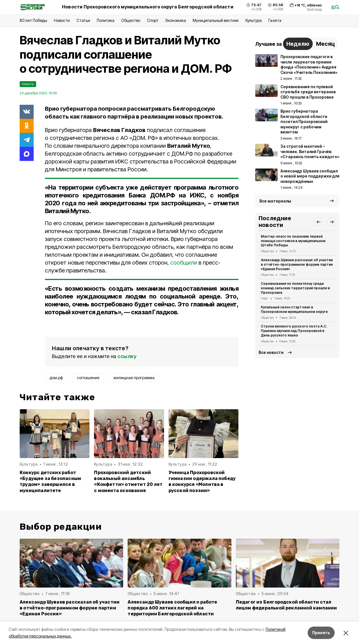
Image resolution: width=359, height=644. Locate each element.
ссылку (127, 356)
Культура (254, 20)
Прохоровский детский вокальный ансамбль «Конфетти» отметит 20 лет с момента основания (128, 481)
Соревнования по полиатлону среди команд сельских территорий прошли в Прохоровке (295, 288)
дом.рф (56, 378)
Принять (321, 633)
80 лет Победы (33, 20)
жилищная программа (134, 378)
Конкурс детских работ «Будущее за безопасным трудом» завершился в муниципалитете (50, 481)
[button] (318, 222)
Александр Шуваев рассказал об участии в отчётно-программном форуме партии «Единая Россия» (297, 264)
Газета (275, 20)
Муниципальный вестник (216, 20)
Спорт (153, 20)
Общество (131, 20)
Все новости (271, 352)
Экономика (175, 20)
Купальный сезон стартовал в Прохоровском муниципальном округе (294, 309)
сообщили (184, 263)
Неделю (298, 44)
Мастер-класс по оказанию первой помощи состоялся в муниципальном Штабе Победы (293, 241)
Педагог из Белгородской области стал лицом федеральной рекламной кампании (286, 605)
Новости (62, 20)
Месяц (325, 44)
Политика (106, 20)
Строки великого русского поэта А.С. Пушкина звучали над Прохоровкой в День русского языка (294, 331)
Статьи (83, 20)
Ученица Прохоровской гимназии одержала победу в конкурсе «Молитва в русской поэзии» (202, 481)
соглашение (88, 378)
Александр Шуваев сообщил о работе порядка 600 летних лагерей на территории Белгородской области (172, 608)
